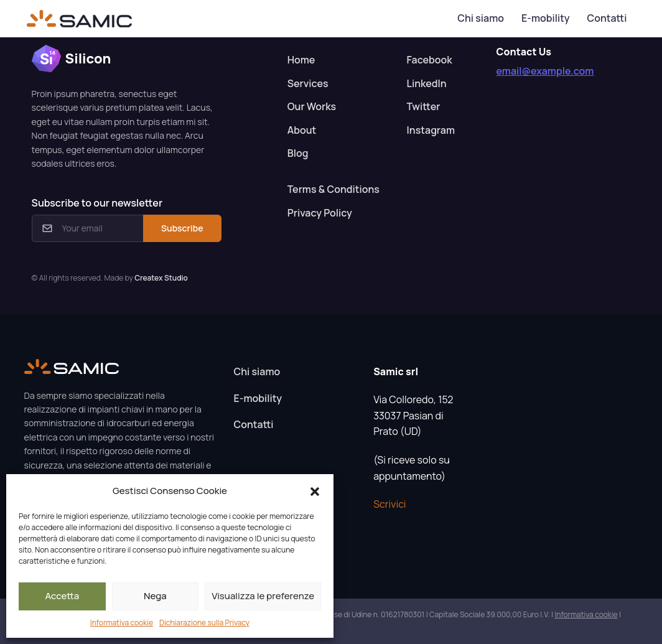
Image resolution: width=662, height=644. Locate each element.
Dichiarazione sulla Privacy (204, 623)
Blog (298, 153)
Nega (155, 596)
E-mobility (545, 18)
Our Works (312, 106)
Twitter (424, 106)
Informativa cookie (122, 623)
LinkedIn (427, 83)
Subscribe (182, 228)
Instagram (431, 130)
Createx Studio (161, 278)
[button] (315, 491)
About (302, 130)
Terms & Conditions (333, 189)
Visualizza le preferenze (263, 596)
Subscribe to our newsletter (97, 203)
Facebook (430, 60)
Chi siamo (481, 18)
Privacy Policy (320, 213)
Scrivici (389, 504)
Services (308, 83)
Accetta (62, 596)
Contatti (607, 18)
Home (301, 60)
